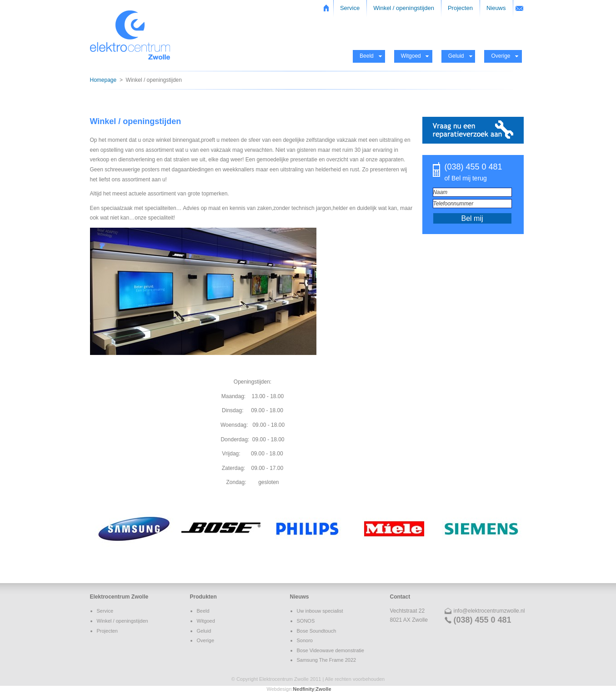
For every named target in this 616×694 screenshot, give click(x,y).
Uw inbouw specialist (320, 611)
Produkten (203, 597)
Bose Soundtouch (317, 631)
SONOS (306, 621)
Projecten (460, 8)
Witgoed (411, 56)
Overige (501, 56)
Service (350, 8)
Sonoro (305, 640)
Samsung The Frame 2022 (327, 660)
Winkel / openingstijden (404, 8)
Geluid (456, 56)
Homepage (103, 80)
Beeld (367, 56)
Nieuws (496, 8)
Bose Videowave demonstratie (331, 650)
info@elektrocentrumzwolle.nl (489, 611)
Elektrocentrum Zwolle (119, 597)
